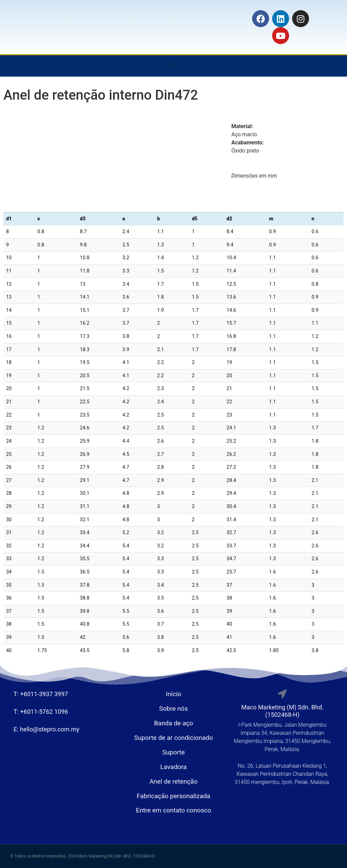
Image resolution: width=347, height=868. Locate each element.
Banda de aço (173, 723)
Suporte (173, 752)
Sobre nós (174, 709)
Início (173, 694)
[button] (173, 64)
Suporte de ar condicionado (174, 738)
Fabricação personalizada (173, 796)
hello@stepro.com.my (50, 729)
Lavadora (173, 767)
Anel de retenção (173, 781)
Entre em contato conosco (173, 810)
